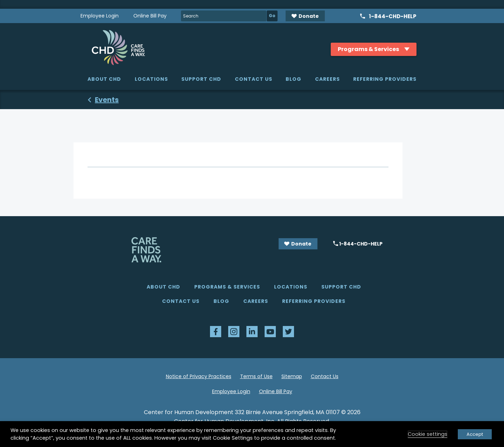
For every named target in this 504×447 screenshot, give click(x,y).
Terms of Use (256, 376)
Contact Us (254, 79)
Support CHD (201, 79)
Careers (327, 79)
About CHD (104, 79)
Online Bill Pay (150, 16)
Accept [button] (475, 434)
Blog (293, 79)
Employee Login (100, 16)
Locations (151, 79)
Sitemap (292, 376)
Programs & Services (227, 287)
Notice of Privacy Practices (199, 376)
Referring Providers (385, 79)
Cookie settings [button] (428, 434)
